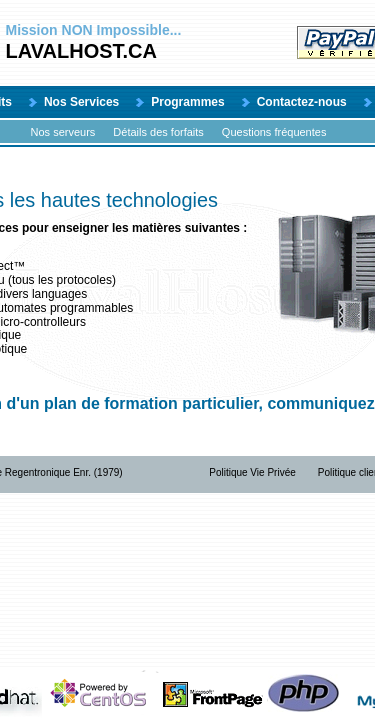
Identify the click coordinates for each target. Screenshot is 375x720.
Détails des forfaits (158, 132)
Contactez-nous (302, 102)
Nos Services (81, 102)
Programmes (187, 102)
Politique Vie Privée (252, 472)
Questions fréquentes (274, 132)
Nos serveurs (63, 132)
